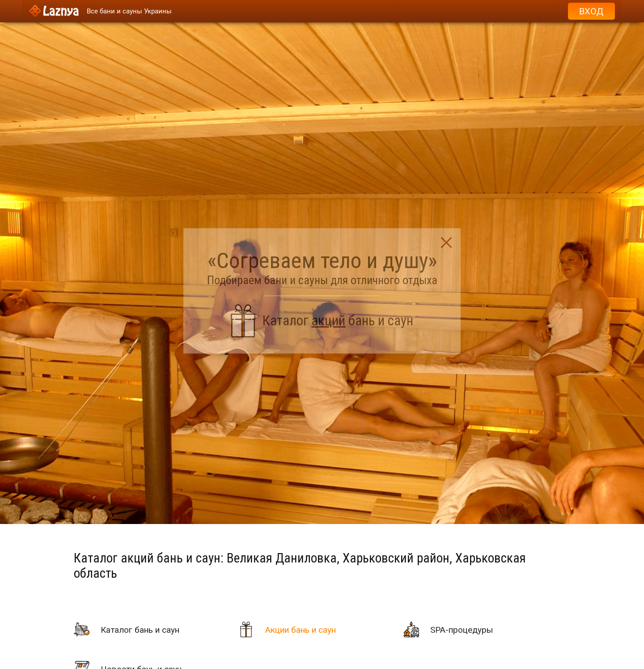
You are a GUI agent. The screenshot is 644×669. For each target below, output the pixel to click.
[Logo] (54, 11)
